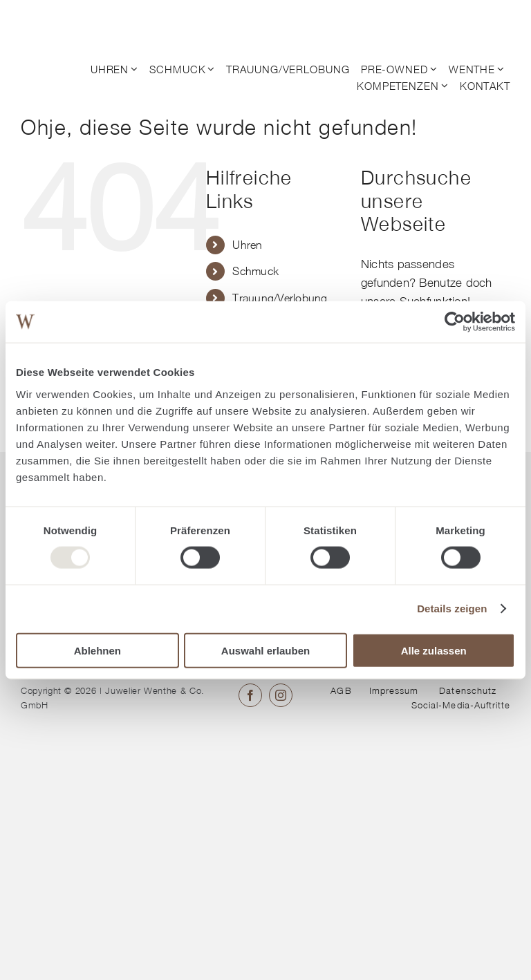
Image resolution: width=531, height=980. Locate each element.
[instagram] (281, 695)
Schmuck (255, 271)
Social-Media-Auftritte (461, 705)
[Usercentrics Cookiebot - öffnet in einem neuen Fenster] (455, 322)
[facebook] (250, 695)
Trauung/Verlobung (280, 298)
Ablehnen (97, 650)
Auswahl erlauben (265, 650)
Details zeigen (452, 609)
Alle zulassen (434, 650)
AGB (341, 690)
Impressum (394, 690)
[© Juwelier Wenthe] (75, 19)
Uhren (247, 245)
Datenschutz (467, 690)
